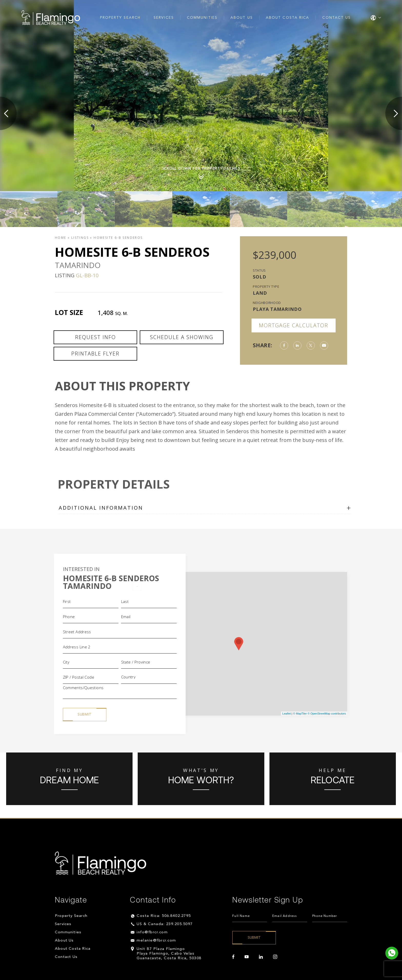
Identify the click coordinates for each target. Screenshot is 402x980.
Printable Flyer (95, 354)
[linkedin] (261, 957)
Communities (202, 18)
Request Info (96, 337)
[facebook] (233, 957)
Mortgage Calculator (294, 325)
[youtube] (247, 957)
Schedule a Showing (182, 337)
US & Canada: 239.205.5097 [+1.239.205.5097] (165, 924)
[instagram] (275, 957)
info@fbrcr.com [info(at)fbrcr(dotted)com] (152, 932)
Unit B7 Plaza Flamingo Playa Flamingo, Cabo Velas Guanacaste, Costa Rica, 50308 (169, 954)
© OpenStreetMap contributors (327, 714)
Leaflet (287, 714)
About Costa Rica (288, 18)
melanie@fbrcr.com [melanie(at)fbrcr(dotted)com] (156, 941)
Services (164, 18)
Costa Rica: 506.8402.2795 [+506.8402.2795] (164, 916)
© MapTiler (300, 714)
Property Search (120, 18)
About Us (242, 18)
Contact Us (336, 18)
